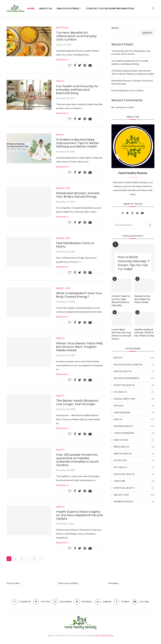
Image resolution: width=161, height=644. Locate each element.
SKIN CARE (134, 481)
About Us (46, 8)
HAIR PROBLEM (134, 412)
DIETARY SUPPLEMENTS (134, 378)
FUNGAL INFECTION (134, 398)
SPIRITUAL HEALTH (134, 488)
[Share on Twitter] (80, 65)
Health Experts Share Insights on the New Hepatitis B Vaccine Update (80, 516)
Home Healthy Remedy (104, 636)
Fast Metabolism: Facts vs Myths (128, 90)
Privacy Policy (13, 584)
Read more (62, 60)
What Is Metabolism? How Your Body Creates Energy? (79, 295)
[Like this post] (70, 65)
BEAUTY (134, 357)
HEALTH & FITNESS (68, 8)
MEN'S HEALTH (134, 446)
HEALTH (134, 419)
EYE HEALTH (134, 392)
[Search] (153, 8)
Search (115, 28)
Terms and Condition (68, 584)
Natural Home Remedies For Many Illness (142, 299)
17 (34, 560)
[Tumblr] (122, 603)
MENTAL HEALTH (134, 453)
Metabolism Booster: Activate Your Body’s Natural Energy (78, 195)
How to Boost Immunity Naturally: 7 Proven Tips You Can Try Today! (134, 263)
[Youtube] (142, 213)
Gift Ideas (134, 405)
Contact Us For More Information (110, 8)
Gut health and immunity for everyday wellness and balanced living (77, 90)
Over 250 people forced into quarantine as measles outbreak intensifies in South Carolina (78, 461)
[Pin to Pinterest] (85, 65)
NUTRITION (134, 460)
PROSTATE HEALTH (134, 474)
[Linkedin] (103, 603)
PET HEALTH (134, 467)
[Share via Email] (90, 65)
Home (31, 8)
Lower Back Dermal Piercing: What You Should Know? (121, 334)
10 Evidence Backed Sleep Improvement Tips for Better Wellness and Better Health (78, 143)
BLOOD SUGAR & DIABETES (134, 364)
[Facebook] (123, 213)
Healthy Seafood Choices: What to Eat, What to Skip (144, 332)
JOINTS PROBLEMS (134, 433)
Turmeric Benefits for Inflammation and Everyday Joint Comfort (76, 36)
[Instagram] (133, 213)
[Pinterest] (137, 213)
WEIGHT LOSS (134, 494)
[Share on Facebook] (75, 65)
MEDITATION (134, 440)
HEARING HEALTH (134, 426)
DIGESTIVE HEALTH (134, 385)
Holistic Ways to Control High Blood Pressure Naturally (121, 301)
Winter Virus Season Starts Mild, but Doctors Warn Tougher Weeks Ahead (80, 347)
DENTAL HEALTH (134, 371)
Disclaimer (114, 584)
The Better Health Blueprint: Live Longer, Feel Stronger (78, 403)
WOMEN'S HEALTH (134, 501)
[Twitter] (128, 213)
